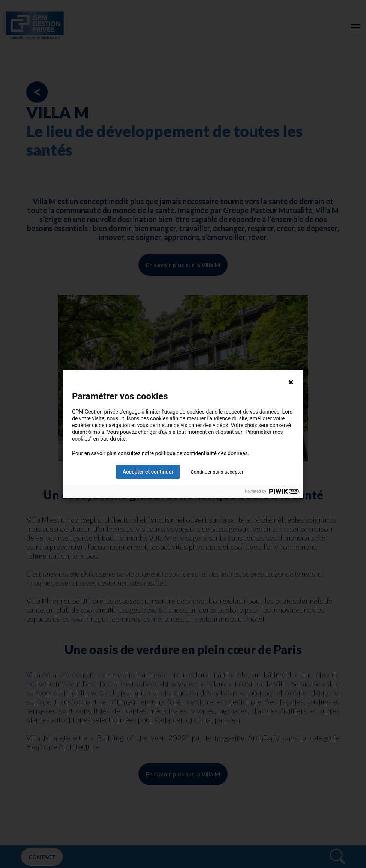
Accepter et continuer (148, 472)
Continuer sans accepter (217, 472)
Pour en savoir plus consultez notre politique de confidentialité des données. (160, 453)
